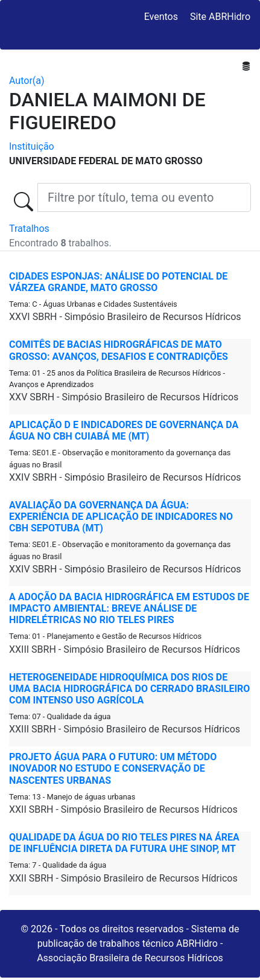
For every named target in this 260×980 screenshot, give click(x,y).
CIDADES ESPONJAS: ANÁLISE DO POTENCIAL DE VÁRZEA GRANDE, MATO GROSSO (118, 282)
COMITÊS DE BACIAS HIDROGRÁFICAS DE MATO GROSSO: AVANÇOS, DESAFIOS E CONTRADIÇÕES (119, 350)
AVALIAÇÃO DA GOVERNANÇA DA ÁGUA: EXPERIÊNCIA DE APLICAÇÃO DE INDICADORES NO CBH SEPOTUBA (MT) (121, 517)
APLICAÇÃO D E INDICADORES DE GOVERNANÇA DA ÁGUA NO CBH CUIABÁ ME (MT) (124, 431)
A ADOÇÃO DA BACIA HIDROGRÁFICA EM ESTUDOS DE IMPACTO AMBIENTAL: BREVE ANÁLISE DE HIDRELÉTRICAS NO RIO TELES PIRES (129, 608)
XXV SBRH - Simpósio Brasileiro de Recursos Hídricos (124, 397)
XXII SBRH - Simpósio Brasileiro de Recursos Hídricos (123, 809)
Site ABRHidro (220, 17)
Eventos (161, 17)
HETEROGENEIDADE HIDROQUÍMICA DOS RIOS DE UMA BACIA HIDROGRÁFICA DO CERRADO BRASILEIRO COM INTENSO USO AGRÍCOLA (129, 689)
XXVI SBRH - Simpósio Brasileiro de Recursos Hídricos (125, 317)
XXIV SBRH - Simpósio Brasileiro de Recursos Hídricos (125, 477)
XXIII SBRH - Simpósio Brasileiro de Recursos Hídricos (125, 649)
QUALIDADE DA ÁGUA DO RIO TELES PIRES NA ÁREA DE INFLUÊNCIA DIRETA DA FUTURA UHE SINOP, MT (124, 843)
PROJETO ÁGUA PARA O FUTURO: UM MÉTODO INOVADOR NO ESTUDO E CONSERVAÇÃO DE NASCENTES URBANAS (113, 768)
